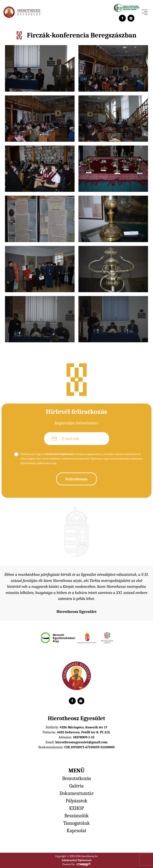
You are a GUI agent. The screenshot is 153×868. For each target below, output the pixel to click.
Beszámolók (77, 816)
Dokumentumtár (76, 793)
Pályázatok (76, 801)
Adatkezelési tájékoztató (59, 454)
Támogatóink (76, 823)
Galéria (76, 786)
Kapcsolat (76, 831)
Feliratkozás (76, 479)
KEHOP (76, 808)
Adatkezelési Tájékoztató (76, 860)
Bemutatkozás (76, 779)
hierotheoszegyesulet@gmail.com (81, 742)
